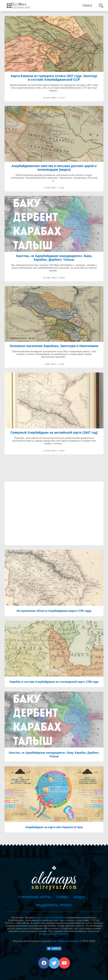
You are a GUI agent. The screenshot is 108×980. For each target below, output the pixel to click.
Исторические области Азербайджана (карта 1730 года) (54, 611)
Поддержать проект (54, 905)
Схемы (62, 897)
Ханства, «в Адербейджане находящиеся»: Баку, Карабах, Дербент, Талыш (54, 755)
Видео (79, 897)
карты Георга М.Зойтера (50, 918)
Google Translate (59, 934)
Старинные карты (35, 897)
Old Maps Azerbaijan (66, 941)
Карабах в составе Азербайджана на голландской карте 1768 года (54, 682)
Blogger (43, 934)
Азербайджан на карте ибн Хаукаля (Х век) (54, 827)
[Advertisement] (54, 513)
